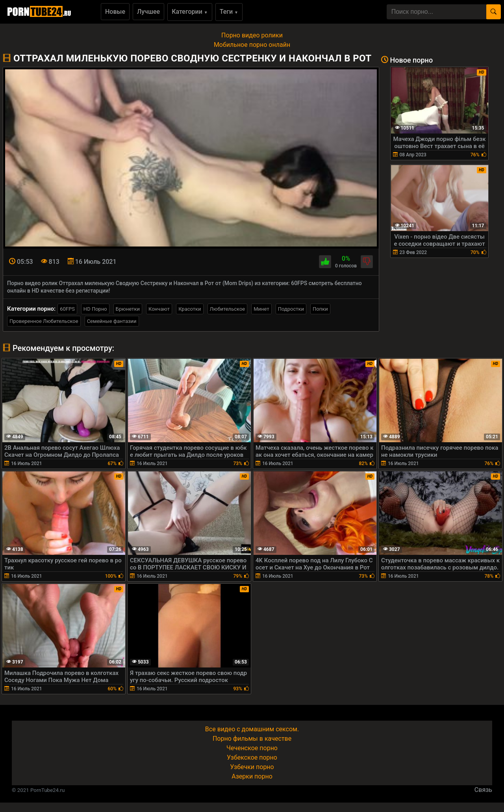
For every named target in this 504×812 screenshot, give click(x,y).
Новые (115, 12)
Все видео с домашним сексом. (252, 729)
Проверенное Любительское (44, 321)
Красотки (190, 309)
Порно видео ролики (252, 35)
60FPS (67, 309)
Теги (229, 12)
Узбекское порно (252, 757)
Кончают (159, 309)
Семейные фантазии (112, 321)
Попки (320, 309)
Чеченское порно (252, 748)
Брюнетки (128, 309)
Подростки (291, 309)
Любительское (228, 309)
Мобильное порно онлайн (252, 45)
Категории (190, 12)
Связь (483, 790)
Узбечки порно (252, 767)
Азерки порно (252, 776)
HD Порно (95, 309)
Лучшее (148, 12)
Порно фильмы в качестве (252, 739)
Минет (261, 309)
